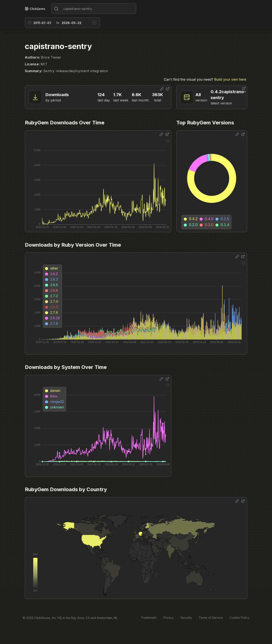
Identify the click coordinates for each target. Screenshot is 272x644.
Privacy (168, 618)
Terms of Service (211, 618)
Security (186, 618)
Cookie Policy (239, 618)
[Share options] (162, 89)
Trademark (149, 618)
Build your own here (230, 79)
